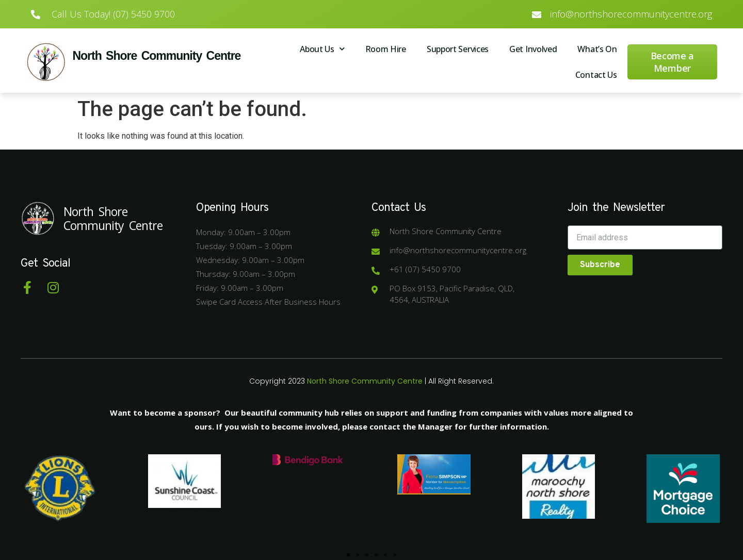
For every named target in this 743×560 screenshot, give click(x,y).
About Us (322, 49)
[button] (348, 555)
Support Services (458, 49)
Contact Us (596, 75)
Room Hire (386, 49)
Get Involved (533, 49)
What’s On (597, 49)
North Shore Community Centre (156, 56)
